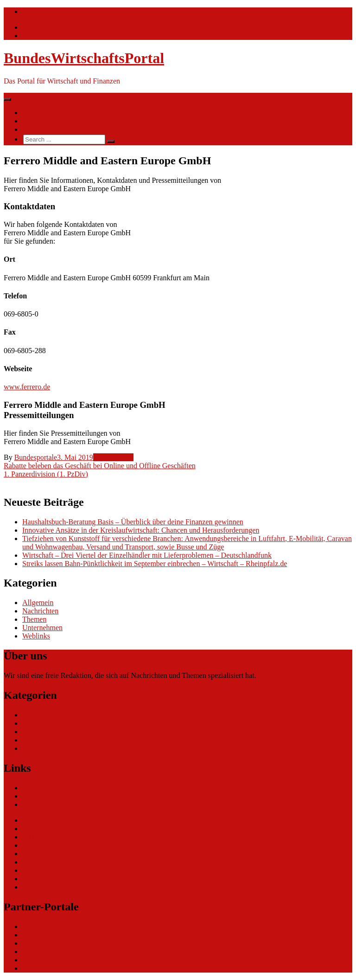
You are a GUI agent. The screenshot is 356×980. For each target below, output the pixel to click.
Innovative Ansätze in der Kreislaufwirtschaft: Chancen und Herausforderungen (141, 530)
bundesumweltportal (53, 935)
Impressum (39, 887)
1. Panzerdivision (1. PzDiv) (46, 474)
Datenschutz (41, 879)
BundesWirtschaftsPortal (84, 58)
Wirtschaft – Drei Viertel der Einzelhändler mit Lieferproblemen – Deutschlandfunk (147, 555)
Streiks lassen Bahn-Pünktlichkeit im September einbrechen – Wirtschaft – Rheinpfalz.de (155, 564)
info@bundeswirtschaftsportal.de (71, 11)
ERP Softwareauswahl (55, 837)
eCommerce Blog (48, 820)
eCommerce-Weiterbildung (63, 870)
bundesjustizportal (49, 951)
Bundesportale (36, 457)
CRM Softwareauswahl (57, 828)
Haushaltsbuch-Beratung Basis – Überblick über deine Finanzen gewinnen (133, 522)
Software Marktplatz (53, 845)
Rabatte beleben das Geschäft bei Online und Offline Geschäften (100, 466)
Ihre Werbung (43, 129)
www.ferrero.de (27, 387)
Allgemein (38, 603)
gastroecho (38, 862)
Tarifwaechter (43, 968)
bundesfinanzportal (51, 943)
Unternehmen (113, 457)
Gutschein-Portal (47, 854)
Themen (34, 121)
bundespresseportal (51, 960)
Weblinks (36, 636)
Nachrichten (40, 113)
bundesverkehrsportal (54, 926)
